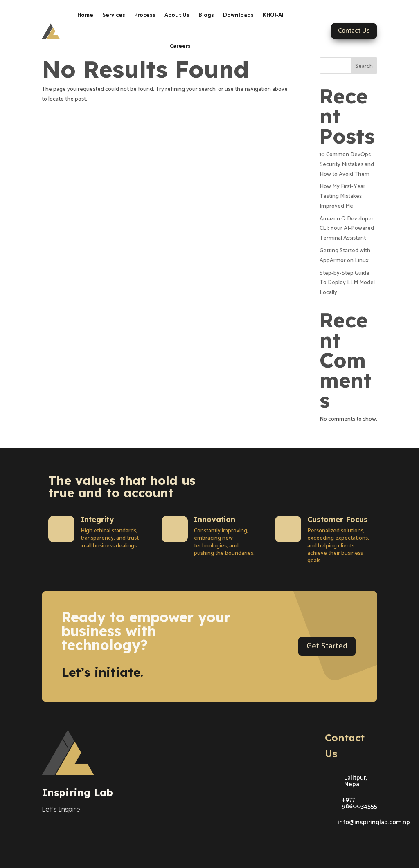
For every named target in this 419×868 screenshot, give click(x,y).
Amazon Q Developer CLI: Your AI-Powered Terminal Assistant (347, 229)
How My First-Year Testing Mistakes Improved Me (342, 196)
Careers (180, 46)
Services (114, 15)
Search (364, 66)
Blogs (206, 15)
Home (85, 15)
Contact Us (354, 31)
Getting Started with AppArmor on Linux (345, 256)
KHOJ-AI (273, 15)
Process (145, 15)
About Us (177, 15)
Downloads (238, 15)
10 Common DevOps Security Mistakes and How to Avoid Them (347, 165)
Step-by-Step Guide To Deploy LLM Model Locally (347, 283)
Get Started (327, 646)
